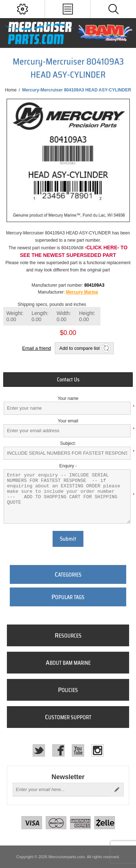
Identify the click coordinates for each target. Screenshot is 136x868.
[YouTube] (78, 750)
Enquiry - (68, 466)
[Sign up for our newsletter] (62, 790)
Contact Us (68, 380)
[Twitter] (39, 750)
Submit (68, 539)
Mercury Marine (82, 292)
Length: (40, 316)
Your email (68, 421)
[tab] (68, 380)
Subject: (68, 443)
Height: (87, 316)
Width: (64, 316)
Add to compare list (80, 348)
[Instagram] (98, 750)
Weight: (15, 316)
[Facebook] (58, 750)
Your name (68, 398)
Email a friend (36, 348)
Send (117, 790)
